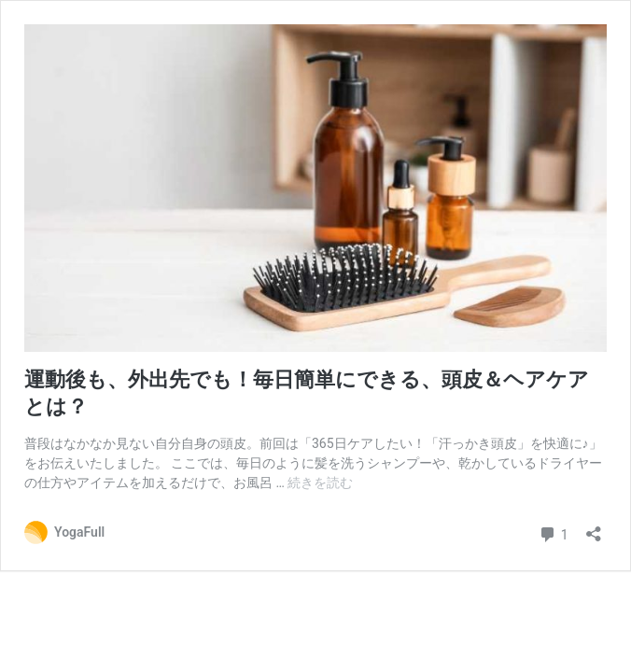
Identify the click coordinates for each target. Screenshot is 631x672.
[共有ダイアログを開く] (594, 528)
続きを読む (320, 483)
